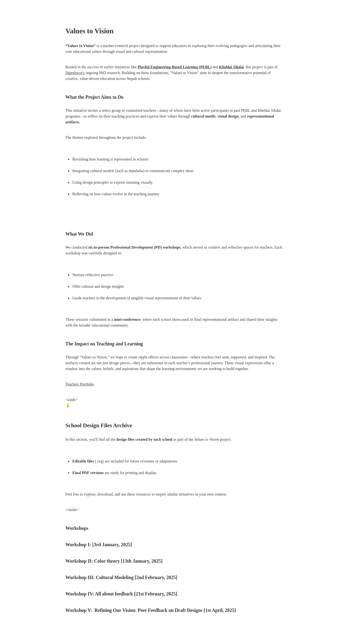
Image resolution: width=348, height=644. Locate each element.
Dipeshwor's (75, 73)
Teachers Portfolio (80, 384)
